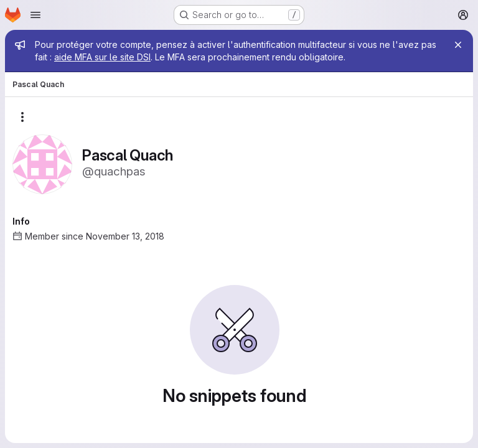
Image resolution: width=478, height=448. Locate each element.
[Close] (458, 45)
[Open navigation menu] (35, 15)
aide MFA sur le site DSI (102, 57)
